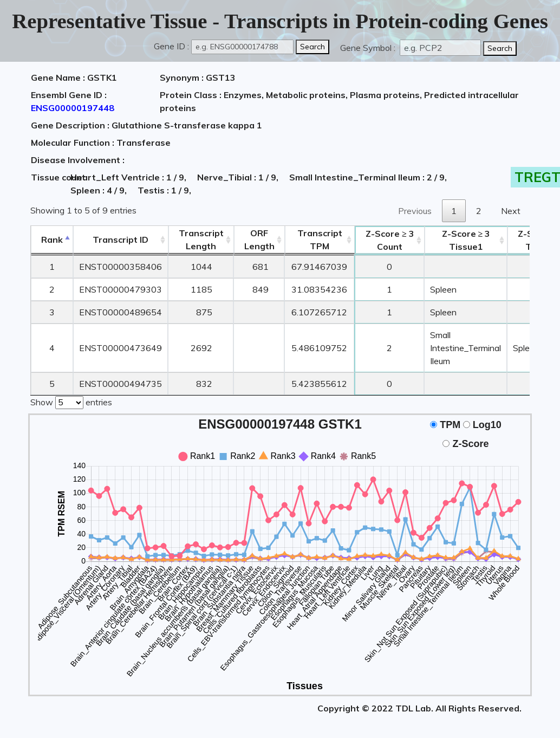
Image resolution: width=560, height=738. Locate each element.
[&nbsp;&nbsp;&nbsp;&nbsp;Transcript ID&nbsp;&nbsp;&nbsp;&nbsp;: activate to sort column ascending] (121, 240)
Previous (415, 211)
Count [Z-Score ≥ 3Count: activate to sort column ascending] (390, 240)
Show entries (71, 402)
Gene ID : (171, 46)
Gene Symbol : (369, 48)
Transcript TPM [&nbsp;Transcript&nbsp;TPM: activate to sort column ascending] (320, 239)
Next (511, 211)
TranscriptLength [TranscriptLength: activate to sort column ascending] (201, 239)
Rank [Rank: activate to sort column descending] (52, 239)
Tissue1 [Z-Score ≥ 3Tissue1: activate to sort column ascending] (466, 240)
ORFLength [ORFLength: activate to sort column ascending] (259, 239)
